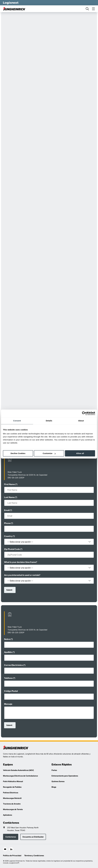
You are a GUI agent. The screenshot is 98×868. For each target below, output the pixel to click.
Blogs (54, 787)
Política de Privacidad (12, 855)
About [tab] (81, 421)
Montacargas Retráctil (12, 798)
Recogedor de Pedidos (12, 787)
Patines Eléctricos (11, 793)
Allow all (80, 453)
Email (7, 510)
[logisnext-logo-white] (11, 3)
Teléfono (8, 678)
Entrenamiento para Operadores (65, 776)
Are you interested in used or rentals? (22, 575)
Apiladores (8, 815)
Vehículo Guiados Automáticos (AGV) (18, 770)
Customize (49, 453)
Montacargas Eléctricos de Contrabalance (20, 776)
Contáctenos (11, 837)
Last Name (9, 497)
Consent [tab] (17, 421)
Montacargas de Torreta (13, 809)
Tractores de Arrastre (12, 804)
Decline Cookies (18, 453)
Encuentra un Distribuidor (33, 837)
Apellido (8, 652)
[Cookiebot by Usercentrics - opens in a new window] (84, 413)
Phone (7, 523)
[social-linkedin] (11, 849)
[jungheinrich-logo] (16, 9)
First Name (9, 484)
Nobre (7, 639)
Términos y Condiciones (34, 855)
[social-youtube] (5, 849)
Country (8, 536)
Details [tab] (49, 421)
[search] (87, 9)
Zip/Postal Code (12, 549)
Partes (54, 770)
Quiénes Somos (58, 781)
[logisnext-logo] (16, 747)
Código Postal (11, 691)
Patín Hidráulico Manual (13, 781)
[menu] (93, 9)
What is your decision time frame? (21, 562)
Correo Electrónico (13, 665)
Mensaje (8, 704)
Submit (9, 590)
